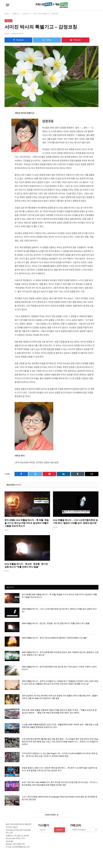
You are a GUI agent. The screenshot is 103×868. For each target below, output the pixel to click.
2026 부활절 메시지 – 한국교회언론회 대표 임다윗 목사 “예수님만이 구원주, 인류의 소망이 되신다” (59, 668)
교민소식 (8, 21)
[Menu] (8, 5)
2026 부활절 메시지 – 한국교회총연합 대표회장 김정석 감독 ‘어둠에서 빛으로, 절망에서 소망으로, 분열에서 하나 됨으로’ (60, 654)
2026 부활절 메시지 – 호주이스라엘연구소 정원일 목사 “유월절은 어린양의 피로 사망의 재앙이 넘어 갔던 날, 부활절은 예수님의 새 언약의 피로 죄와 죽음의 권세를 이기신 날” (60, 683)
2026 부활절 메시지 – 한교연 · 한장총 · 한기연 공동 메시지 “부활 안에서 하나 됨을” (26, 566)
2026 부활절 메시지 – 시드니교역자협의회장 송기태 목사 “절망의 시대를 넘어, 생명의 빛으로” (75, 522)
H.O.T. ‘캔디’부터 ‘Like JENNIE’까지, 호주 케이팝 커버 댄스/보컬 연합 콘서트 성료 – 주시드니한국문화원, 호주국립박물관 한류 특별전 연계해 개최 (60, 784)
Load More (52, 815)
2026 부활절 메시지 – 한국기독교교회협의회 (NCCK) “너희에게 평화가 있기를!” (54, 638)
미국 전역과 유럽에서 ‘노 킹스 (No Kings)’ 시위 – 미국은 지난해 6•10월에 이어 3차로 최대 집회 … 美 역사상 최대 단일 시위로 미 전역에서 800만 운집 (60, 755)
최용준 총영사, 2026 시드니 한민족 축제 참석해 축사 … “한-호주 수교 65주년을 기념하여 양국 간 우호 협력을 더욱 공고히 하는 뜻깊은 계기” (59, 769)
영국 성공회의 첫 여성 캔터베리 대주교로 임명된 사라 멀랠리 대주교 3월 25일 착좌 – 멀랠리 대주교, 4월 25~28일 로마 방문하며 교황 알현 (60, 697)
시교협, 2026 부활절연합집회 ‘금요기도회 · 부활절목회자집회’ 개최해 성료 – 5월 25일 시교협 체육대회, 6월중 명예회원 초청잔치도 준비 (60, 726)
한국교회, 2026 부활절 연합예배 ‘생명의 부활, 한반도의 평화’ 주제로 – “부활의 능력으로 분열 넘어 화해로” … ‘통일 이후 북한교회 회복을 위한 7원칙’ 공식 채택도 (59, 712)
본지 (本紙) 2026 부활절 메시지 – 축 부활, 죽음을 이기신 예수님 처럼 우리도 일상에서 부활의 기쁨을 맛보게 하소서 (27, 523)
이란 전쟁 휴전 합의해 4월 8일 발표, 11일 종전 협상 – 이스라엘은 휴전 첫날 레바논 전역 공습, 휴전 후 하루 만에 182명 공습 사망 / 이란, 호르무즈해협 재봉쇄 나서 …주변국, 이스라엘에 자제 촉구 (60, 742)
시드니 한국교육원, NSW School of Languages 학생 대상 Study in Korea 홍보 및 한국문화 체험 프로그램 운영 (60, 798)
